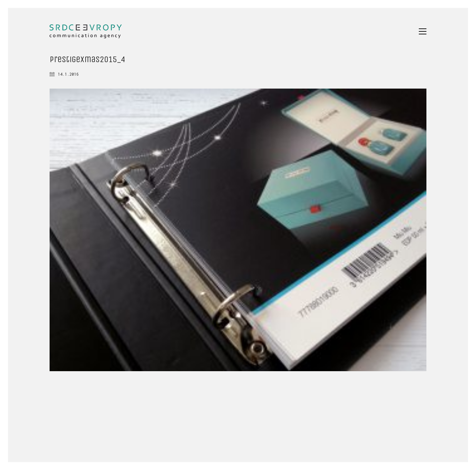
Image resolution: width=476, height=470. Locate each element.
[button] (423, 31)
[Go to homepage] (86, 31)
